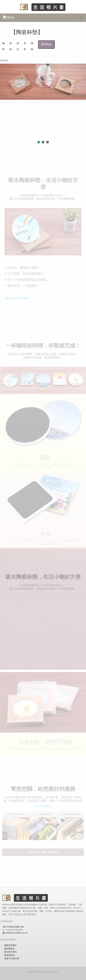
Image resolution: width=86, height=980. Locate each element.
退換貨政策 (9, 955)
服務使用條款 (10, 945)
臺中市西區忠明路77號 (13, 927)
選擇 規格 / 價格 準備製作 (43, 853)
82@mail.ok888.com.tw (17, 933)
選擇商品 (46, 44)
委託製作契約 (10, 952)
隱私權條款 (9, 949)
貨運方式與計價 (11, 958)
